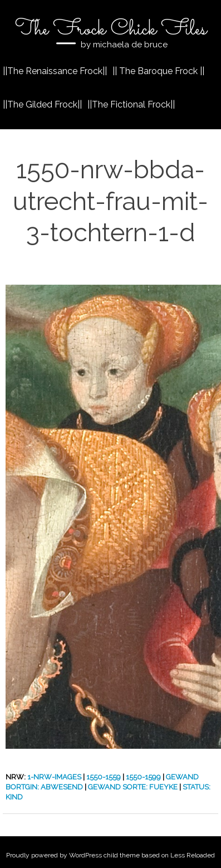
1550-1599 (143, 777)
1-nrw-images (54, 777)
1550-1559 (104, 777)
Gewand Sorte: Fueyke (133, 787)
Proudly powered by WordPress (54, 855)
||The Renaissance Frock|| (55, 71)
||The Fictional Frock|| (131, 104)
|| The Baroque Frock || (158, 71)
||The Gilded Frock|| (42, 104)
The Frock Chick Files (111, 30)
